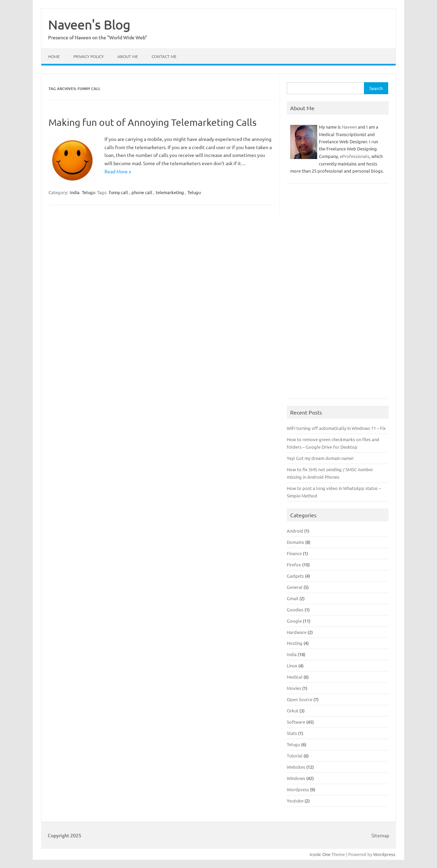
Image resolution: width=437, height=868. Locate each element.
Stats (292, 733)
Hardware (297, 632)
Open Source (300, 699)
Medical (295, 677)
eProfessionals (355, 156)
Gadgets (295, 576)
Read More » (118, 171)
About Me (128, 56)
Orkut (293, 711)
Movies (294, 688)
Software (296, 722)
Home (54, 56)
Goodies (295, 610)
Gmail (293, 598)
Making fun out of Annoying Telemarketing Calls (152, 122)
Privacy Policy (89, 56)
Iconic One (320, 854)
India (75, 192)
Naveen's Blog (89, 24)
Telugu (89, 192)
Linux (292, 666)
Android (295, 531)
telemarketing (170, 192)
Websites (296, 767)
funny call (118, 192)
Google (294, 621)
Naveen (349, 127)
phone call (142, 192)
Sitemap (380, 835)
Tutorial (295, 756)
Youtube (295, 801)
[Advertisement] (338, 294)
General (295, 587)
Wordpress (298, 789)
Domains (295, 542)
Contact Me (164, 56)
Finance (294, 553)
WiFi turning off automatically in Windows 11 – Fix (336, 428)
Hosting (295, 643)
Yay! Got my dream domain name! (320, 458)
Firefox (294, 565)
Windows (296, 778)
